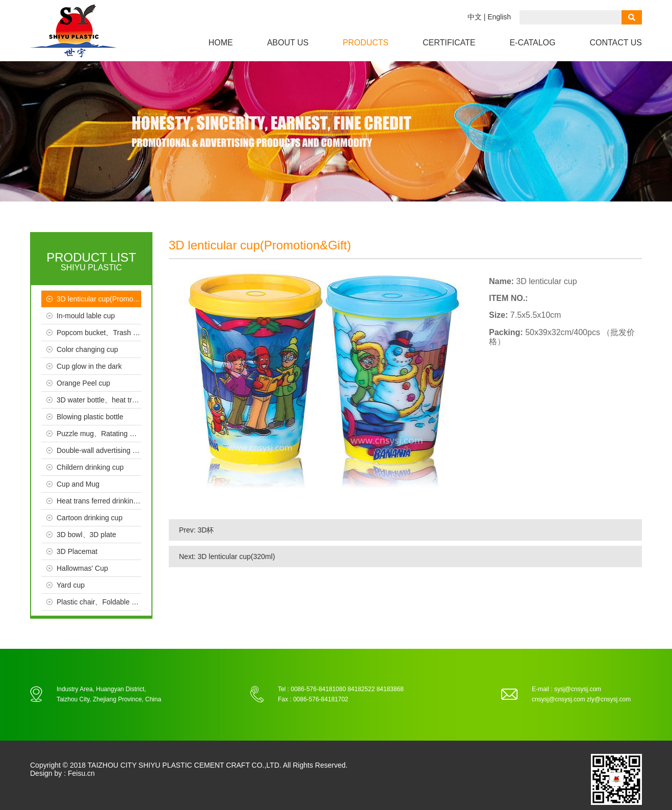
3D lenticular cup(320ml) (237, 556)
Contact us (616, 43)
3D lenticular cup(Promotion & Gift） (99, 299)
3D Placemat (77, 551)
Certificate (449, 43)
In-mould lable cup (86, 316)
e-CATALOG (532, 43)
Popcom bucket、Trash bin (99, 333)
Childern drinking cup (90, 467)
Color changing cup (87, 349)
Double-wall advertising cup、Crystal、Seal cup (99, 450)
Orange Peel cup (83, 383)
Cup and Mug (78, 484)
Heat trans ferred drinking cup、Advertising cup (99, 501)
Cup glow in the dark (89, 366)
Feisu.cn (81, 773)
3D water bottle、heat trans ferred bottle (99, 400)
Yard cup (71, 585)
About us (288, 43)
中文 (475, 17)
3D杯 (206, 530)
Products (366, 43)
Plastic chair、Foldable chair (99, 602)
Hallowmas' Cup (82, 568)
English (499, 17)
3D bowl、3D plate (86, 535)
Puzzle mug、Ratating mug (99, 434)
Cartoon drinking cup (89, 518)
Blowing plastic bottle (90, 417)
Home (221, 43)
